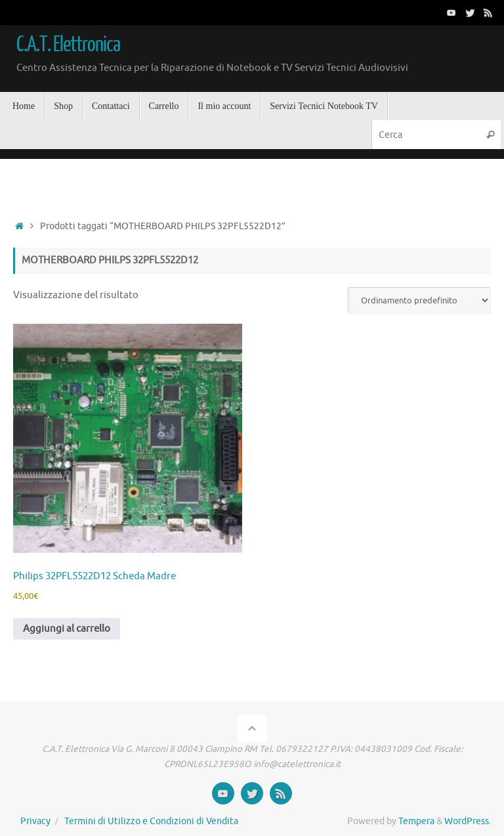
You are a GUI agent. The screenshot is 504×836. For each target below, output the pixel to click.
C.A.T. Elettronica (68, 45)
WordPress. (468, 821)
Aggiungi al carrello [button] (67, 629)
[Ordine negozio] (419, 300)
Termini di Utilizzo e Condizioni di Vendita (151, 821)
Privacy (35, 821)
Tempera (416, 821)
